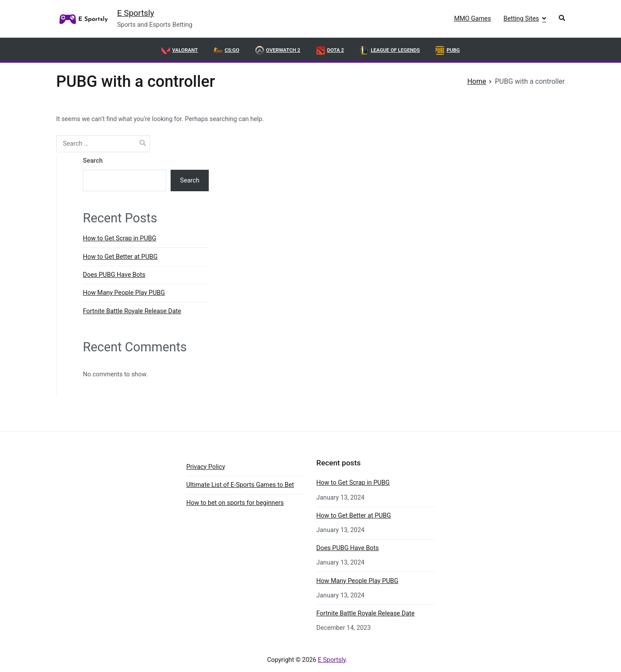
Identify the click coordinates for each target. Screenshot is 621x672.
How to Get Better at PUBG (120, 257)
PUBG (448, 50)
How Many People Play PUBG (124, 293)
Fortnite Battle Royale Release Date (132, 311)
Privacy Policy (206, 467)
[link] (82, 19)
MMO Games (472, 19)
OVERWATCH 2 (278, 50)
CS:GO (226, 50)
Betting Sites (521, 19)
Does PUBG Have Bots (114, 275)
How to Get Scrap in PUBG (120, 238)
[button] (562, 19)
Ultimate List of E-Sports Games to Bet (240, 485)
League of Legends (390, 50)
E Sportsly (136, 13)
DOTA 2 (330, 50)
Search (93, 161)
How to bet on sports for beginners (235, 503)
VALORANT (180, 50)
